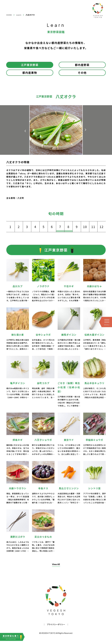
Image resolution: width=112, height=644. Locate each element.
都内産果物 (30, 73)
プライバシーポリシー (56, 624)
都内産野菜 (82, 65)
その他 (82, 73)
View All (56, 564)
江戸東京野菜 (30, 65)
